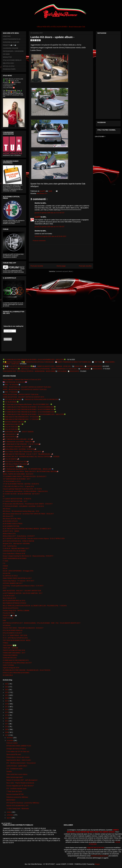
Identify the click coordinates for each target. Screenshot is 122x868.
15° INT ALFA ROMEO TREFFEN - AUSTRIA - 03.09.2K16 (21, 484)
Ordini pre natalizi (12, 743)
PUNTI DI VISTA (8, 618)
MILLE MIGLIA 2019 (9, 598)
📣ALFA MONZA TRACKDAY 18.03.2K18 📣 (17, 447)
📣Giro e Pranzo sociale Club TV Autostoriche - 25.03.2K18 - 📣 (23, 452)
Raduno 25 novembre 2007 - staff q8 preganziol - (22, 780)
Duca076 (38, 217)
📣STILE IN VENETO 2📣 (11, 459)
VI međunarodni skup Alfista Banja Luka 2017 (17, 663)
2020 (7, 698)
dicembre (10, 738)
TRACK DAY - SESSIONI (10, 648)
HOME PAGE (7, 36)
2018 (7, 704)
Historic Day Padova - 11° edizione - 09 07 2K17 (18, 581)
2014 (7, 715)
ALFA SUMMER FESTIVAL (11, 526)
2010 (7, 727)
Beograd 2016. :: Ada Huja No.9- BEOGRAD (16, 544)
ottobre (9, 812)
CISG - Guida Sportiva (10, 546)
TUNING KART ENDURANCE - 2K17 (14, 653)
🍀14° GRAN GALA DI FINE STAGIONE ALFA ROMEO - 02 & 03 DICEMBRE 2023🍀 (29, 409)
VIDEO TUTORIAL (8, 665)
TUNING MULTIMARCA (10, 655)
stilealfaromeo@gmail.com (99, 856)
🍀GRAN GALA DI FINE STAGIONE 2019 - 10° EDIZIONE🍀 (22, 417)
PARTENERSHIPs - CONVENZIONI (13, 51)
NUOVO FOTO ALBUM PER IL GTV (17, 806)
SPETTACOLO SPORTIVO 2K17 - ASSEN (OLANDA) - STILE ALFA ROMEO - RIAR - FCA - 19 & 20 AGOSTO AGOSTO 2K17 (42, 623)
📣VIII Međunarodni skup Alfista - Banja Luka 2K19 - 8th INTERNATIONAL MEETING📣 (31, 471)
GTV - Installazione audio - (15, 769)
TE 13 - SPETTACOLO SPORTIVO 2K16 (15, 638)
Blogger (97, 864)
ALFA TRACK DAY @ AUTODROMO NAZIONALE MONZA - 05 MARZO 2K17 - (27, 529)
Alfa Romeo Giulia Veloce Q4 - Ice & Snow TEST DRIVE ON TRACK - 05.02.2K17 (28, 514)
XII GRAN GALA (8, 675)
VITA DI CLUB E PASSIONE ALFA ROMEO (16, 673)
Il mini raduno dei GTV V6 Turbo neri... (18, 752)
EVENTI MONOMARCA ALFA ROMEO (15, 558)
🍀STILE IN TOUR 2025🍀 (11, 429)
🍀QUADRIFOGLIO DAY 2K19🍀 (13, 424)
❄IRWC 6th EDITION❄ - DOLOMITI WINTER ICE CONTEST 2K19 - (24, 397)
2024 (7, 687)
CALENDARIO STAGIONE (11, 48)
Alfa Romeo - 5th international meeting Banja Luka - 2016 (21, 511)
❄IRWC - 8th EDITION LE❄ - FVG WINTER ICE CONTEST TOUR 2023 (25, 390)
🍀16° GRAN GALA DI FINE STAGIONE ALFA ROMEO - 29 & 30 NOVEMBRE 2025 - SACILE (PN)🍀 (34, 360)
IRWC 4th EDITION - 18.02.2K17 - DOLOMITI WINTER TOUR (22, 591)
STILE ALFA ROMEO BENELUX (12, 60)
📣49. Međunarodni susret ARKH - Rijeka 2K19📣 (19, 442)
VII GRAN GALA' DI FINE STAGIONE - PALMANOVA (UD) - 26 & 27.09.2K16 (27, 670)
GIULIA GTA (6, 573)
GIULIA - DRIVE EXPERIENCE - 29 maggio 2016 (18, 571)
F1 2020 (5, 561)
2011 (7, 724)
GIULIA (5, 568)
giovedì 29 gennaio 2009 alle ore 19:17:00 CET (49, 227)
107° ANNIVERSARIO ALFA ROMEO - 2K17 (17, 479)
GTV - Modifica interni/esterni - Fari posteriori (21, 763)
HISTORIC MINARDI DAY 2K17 (13, 583)
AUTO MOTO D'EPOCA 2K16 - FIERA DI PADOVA (18, 541)
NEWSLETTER (7, 57)
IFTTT (5, 588)
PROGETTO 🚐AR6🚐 (9, 45)
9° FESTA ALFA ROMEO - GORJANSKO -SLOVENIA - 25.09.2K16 (23, 506)
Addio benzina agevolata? (15, 777)
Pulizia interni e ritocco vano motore (18, 757)
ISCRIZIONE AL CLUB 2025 (11, 42)
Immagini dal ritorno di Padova (16, 749)
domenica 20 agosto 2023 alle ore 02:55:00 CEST (50, 236)
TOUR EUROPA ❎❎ (10, 645)
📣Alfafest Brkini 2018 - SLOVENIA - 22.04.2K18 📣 (19, 449)
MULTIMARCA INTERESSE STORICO (14, 603)
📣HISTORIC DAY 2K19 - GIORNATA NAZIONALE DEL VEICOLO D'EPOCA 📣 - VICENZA (31, 457)
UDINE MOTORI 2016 (10, 658)
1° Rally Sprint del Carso (14, 791)
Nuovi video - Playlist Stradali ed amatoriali (20, 783)
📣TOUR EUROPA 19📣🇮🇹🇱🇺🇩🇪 (13, 467)
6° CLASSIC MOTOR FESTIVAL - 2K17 (15, 501)
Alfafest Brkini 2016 (9, 534)
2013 (7, 718)
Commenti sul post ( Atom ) (64, 271)
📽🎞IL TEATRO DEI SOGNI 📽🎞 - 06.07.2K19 (18, 474)
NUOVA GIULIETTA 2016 (11, 608)
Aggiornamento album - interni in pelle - (19, 760)
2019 (7, 701)
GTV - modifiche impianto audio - (17, 789)
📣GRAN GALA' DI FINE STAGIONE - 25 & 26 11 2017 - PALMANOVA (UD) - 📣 (28, 454)
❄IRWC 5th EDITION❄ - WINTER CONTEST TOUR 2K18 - (21, 395)
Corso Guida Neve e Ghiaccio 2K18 (14, 553)
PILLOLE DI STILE (9, 613)
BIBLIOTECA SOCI (8, 63)
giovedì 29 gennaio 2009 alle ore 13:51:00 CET (49, 213)
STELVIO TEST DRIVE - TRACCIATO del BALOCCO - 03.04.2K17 (23, 628)
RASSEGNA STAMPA (9, 69)
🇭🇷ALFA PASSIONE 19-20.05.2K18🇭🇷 (15, 382)
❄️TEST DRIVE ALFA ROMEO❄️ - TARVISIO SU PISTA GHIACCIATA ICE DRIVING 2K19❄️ (32, 399)
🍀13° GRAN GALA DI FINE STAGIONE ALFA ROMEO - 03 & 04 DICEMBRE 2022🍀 (29, 407)
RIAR (4, 621)
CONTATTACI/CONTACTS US (12, 39)
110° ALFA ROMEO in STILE (12, 481)
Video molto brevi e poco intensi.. (17, 774)
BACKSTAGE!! (11, 800)
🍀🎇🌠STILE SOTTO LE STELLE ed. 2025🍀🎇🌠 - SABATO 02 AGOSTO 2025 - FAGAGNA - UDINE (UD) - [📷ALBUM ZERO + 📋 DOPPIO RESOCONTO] (52, 366)
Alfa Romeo (7, 509)
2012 (7, 721)
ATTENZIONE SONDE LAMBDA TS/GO (19, 746)
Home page (61, 266)
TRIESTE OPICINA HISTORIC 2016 (14, 650)
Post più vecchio (85, 266)
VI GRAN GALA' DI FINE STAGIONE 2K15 (16, 660)
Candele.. (9, 771)
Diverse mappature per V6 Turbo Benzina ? (20, 786)
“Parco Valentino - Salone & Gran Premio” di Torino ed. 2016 (22, 380)
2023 (7, 690)
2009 (7, 729)
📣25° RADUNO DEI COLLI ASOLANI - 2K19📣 (18, 439)
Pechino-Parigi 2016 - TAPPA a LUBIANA (16, 611)
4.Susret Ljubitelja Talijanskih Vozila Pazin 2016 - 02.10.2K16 (22, 489)
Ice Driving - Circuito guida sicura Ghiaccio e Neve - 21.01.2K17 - (23, 586)
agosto (9, 818)
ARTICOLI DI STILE (9, 66)
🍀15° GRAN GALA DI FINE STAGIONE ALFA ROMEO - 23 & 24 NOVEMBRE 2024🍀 (30, 412)
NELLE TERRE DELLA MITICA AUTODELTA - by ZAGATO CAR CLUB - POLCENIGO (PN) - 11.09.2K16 (35, 606)
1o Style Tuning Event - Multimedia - (18, 809)
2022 (7, 692)
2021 (7, 695)
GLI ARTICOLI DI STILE (10, 576)
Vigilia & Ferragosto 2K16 (11, 668)
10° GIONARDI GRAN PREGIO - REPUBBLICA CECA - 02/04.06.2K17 (25, 476)
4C (4, 496)
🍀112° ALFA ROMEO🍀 (11, 402)
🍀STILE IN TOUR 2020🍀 (11, 427)
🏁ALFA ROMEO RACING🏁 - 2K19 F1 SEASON (18, 432)
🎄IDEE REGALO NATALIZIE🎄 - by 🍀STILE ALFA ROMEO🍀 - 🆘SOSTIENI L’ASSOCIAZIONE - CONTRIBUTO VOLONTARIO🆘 (13, 83)
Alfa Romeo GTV (42, 193)
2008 (7, 732)
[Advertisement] (61, 253)
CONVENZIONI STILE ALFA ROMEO (14, 551)
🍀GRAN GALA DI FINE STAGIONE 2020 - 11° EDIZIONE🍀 (22, 419)
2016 (7, 710)
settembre (10, 815)
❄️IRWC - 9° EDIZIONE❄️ (11, 392)
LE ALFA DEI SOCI (9, 596)
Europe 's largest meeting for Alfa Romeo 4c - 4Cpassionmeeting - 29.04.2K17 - (28, 556)
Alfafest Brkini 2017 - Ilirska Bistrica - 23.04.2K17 (19, 536)
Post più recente (37, 266)
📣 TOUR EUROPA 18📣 (11, 437)
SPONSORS (7, 625)
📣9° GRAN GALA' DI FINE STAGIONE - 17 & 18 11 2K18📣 (22, 444)
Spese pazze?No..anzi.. (14, 754)
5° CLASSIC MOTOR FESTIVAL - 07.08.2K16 (17, 499)
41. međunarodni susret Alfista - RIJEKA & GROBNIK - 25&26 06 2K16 (25, 491)
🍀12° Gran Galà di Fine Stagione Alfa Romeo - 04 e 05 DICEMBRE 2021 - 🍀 (27, 404)
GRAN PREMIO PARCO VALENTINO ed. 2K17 (17, 578)
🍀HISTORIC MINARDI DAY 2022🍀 (14, 422)
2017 (7, 707)
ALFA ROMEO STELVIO (10, 521)
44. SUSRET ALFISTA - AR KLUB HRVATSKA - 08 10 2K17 (21, 494)
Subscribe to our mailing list (13, 326)
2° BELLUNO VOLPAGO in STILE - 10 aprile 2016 (18, 486)
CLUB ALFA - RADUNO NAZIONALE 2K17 (16, 548)
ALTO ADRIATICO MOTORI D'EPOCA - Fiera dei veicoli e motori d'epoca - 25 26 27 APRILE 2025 (34, 539)
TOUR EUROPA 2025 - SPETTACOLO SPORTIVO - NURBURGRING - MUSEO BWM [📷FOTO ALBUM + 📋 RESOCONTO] (41, 371)
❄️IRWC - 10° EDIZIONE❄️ (12, 385)
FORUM (5, 566)
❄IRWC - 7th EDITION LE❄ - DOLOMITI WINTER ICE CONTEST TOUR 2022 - (27, 387)
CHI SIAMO (6, 54)
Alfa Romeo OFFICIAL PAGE (12, 519)
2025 (7, 684)
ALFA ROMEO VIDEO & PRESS (13, 524)
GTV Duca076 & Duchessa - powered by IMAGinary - (23, 803)
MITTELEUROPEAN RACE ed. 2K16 (14, 601)
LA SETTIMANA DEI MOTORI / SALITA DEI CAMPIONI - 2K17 (23, 593)
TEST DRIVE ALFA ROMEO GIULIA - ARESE (17, 640)
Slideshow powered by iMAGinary (17, 797)
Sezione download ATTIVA (15, 794)
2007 (7, 735)
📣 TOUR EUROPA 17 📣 (11, 434)
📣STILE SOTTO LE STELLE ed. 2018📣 (16, 462)
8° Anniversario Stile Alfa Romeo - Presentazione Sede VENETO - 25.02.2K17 (28, 504)
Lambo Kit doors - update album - (17, 766)
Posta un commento (39, 241)
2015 (7, 712)
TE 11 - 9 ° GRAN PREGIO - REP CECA (15, 635)
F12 (4, 563)
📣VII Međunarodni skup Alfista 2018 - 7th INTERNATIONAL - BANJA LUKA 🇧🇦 (28, 469)
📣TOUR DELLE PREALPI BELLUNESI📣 (16, 464)
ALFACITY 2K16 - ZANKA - (11, 531)
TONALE (5, 643)
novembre (10, 741)
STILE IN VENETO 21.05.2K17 (12, 633)
